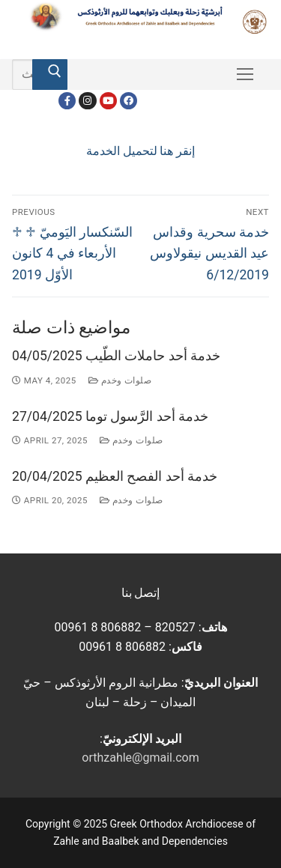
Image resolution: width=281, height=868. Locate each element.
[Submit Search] (50, 75)
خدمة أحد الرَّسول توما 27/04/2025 (110, 416)
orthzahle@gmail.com (140, 758)
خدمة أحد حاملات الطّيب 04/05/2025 (116, 356)
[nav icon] (245, 75)
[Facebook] (67, 101)
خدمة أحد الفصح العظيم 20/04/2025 (115, 476)
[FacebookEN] (129, 101)
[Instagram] (87, 101)
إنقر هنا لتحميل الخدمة (141, 151)
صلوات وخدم (120, 380)
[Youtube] (108, 101)
